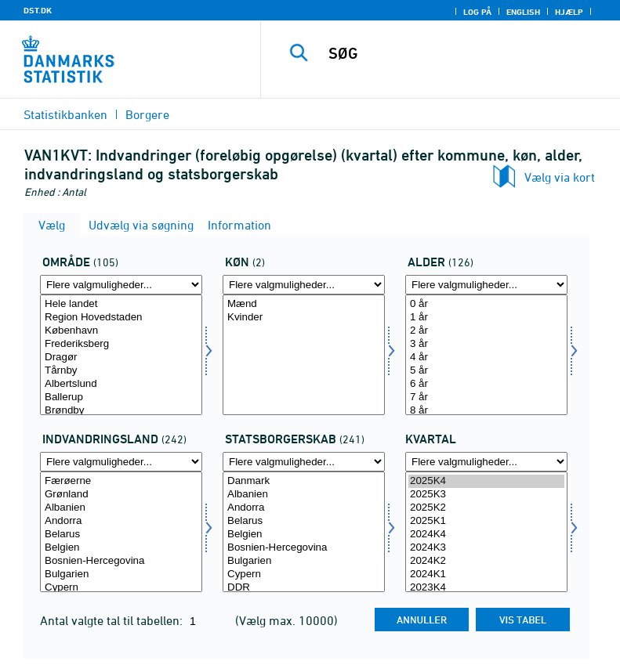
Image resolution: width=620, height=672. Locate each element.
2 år (486, 331)
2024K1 (486, 574)
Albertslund (121, 384)
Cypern (121, 588)
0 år (486, 304)
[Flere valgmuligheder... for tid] (486, 462)
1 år (486, 318)
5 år (486, 371)
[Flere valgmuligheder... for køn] (304, 285)
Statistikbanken (65, 114)
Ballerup (121, 397)
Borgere (147, 114)
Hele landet (121, 304)
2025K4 (486, 481)
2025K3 (486, 495)
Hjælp (569, 12)
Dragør (121, 358)
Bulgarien (121, 574)
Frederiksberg (121, 344)
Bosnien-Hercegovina (121, 561)
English (523, 12)
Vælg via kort (560, 177)
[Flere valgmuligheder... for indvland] (121, 462)
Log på (477, 12)
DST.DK (38, 10)
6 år (486, 384)
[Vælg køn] (304, 355)
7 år (486, 397)
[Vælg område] (121, 355)
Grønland (121, 495)
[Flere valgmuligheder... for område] (121, 285)
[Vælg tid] (486, 532)
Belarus (121, 535)
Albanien (121, 508)
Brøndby (121, 411)
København (121, 331)
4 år (486, 358)
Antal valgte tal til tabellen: (113, 620)
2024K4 (486, 535)
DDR (304, 588)
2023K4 (486, 588)
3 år (486, 344)
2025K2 (486, 508)
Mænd (304, 304)
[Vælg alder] (486, 355)
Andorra (121, 521)
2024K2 (486, 561)
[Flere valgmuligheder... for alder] (486, 285)
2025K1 (486, 521)
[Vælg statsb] (304, 532)
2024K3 (486, 548)
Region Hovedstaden (121, 318)
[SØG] (464, 53)
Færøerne (121, 481)
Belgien (121, 548)
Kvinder (304, 318)
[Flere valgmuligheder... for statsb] (304, 462)
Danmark (304, 481)
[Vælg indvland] (121, 532)
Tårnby (121, 371)
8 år (486, 411)
